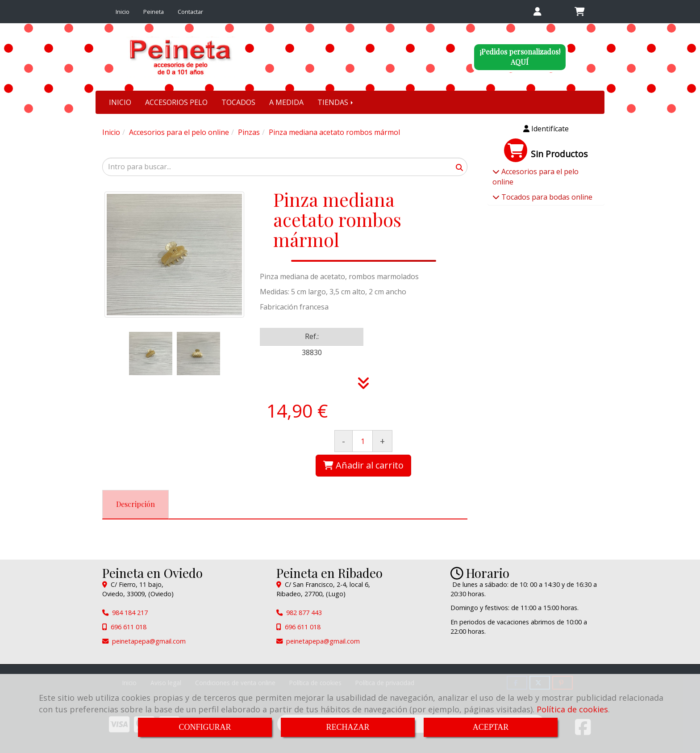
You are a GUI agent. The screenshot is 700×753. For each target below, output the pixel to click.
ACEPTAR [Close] (491, 727)
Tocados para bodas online (546, 197)
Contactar (190, 12)
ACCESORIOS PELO (176, 102)
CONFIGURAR (205, 727)
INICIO (120, 102)
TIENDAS (336, 102)
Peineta (154, 12)
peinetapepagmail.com (149, 641)
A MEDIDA (286, 102)
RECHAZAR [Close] (348, 727)
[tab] (135, 504)
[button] (537, 12)
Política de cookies (572, 709)
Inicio (123, 12)
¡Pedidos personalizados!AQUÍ (520, 57)
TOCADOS (238, 102)
